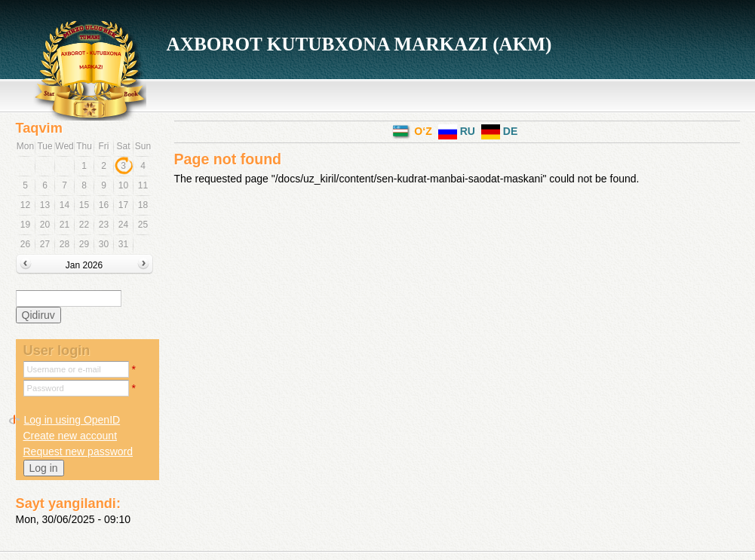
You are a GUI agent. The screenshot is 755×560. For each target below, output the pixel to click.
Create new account (71, 436)
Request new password (78, 451)
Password (46, 388)
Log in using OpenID (72, 420)
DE (499, 131)
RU (457, 131)
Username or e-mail (64, 369)
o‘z (412, 131)
